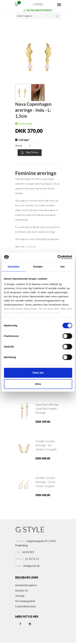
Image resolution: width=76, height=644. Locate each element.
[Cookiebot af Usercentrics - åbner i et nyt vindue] (57, 257)
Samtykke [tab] (14, 267)
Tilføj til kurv (30, 153)
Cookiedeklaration (26, 606)
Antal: (19, 146)
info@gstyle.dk (31, 566)
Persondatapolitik (25, 601)
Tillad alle (38, 373)
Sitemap (20, 596)
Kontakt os (22, 591)
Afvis (38, 384)
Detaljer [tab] (38, 267)
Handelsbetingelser (26, 585)
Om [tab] (62, 267)
